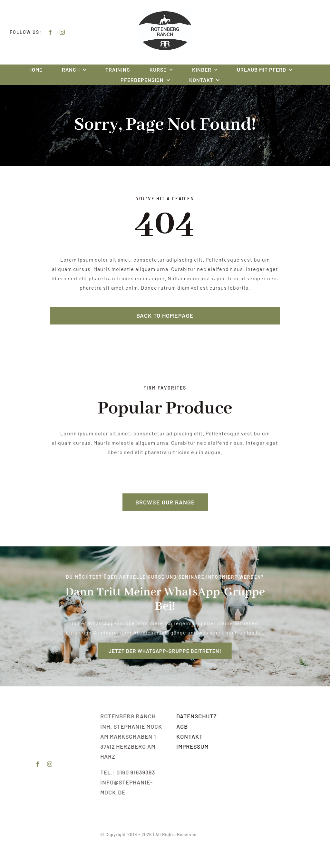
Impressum (193, 746)
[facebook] (50, 32)
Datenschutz (198, 716)
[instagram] (62, 32)
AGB (183, 726)
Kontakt (190, 736)
